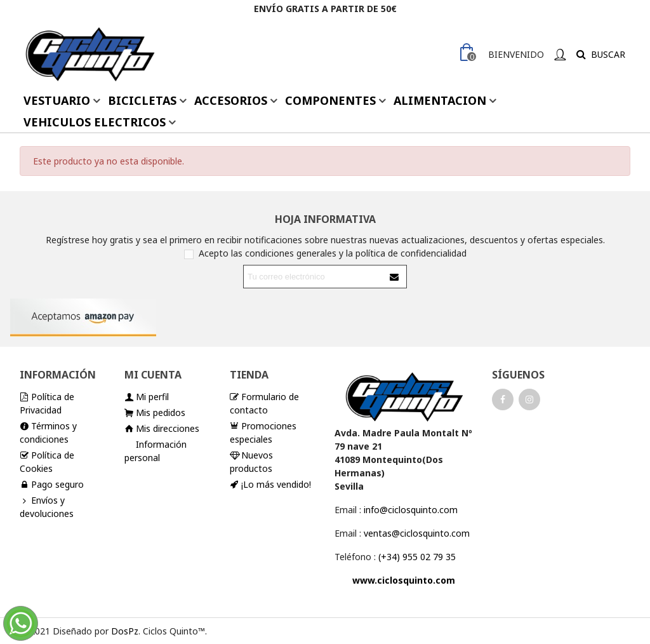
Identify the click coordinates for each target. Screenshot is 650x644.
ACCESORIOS (231, 100)
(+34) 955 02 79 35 (417, 557)
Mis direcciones (162, 428)
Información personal (156, 451)
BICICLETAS (142, 100)
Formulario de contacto (264, 403)
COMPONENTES (330, 100)
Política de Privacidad (47, 403)
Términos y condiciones (48, 432)
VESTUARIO (57, 100)
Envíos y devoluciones (47, 506)
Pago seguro (52, 484)
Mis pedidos (155, 413)
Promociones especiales (263, 432)
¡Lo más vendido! (270, 484)
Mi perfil (147, 397)
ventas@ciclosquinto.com (417, 533)
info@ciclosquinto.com (411, 510)
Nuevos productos (251, 461)
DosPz (125, 631)
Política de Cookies (47, 461)
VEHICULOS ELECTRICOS (95, 122)
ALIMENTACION (440, 100)
